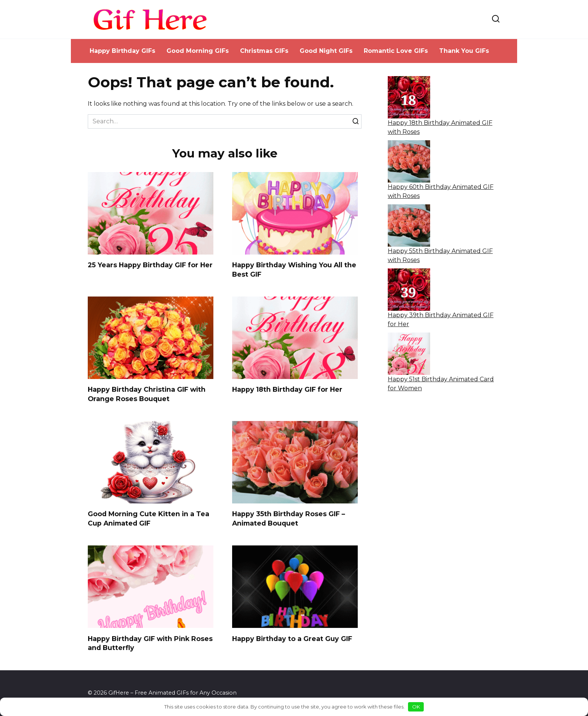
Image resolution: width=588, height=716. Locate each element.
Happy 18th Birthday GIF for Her (287, 389)
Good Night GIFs (326, 51)
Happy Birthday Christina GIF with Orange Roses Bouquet (147, 394)
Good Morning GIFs (198, 51)
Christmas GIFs (264, 51)
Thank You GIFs (464, 51)
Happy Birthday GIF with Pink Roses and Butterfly (150, 643)
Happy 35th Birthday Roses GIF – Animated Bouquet (289, 519)
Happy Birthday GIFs (122, 51)
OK (416, 707)
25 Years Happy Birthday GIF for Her (150, 265)
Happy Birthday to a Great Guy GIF (292, 639)
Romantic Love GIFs (396, 51)
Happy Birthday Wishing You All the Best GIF (294, 270)
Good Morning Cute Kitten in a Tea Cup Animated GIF (148, 519)
